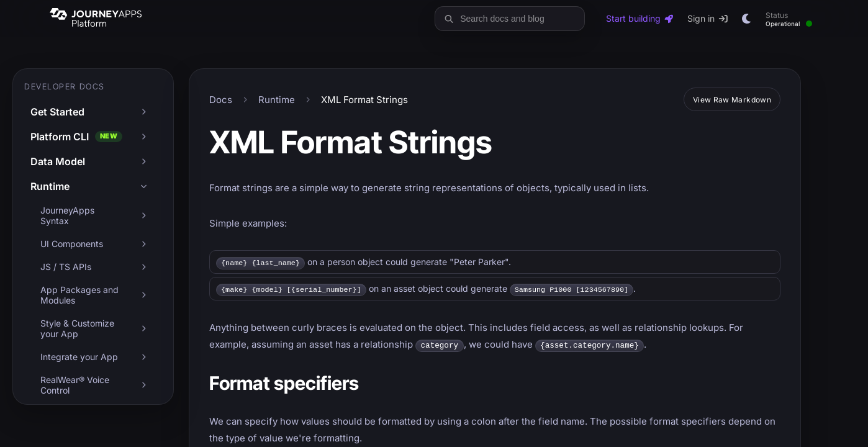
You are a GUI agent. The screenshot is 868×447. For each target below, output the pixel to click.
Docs (221, 100)
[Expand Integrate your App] (143, 357)
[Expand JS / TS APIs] (143, 267)
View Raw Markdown (732, 100)
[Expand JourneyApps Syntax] (143, 215)
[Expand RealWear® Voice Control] (143, 385)
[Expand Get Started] (143, 112)
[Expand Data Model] (143, 161)
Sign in (708, 18)
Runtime (277, 100)
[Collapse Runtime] (143, 186)
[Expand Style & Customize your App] (143, 328)
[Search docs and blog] (519, 19)
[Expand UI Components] (143, 244)
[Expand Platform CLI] (143, 137)
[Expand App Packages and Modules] (143, 295)
